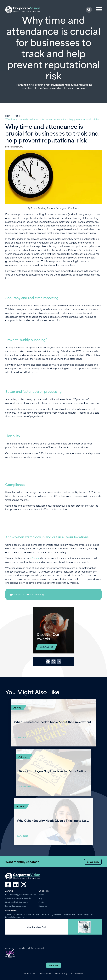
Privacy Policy (61, 973)
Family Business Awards (16, 906)
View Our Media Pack (37, 927)
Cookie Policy (77, 973)
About (41, 894)
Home (8, 116)
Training (39, 594)
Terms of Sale (45, 973)
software (34, 558)
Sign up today (93, 862)
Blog (40, 898)
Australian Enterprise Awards (18, 898)
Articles (19, 116)
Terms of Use (29, 973)
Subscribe (43, 906)
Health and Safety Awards (17, 902)
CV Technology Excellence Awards (21, 894)
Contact (42, 902)
